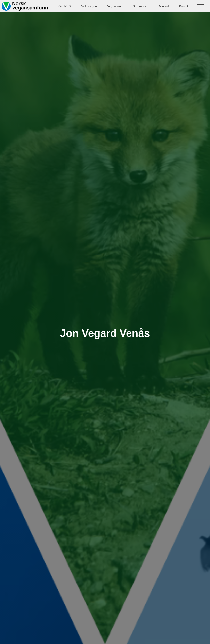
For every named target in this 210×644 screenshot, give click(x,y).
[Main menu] (200, 6)
